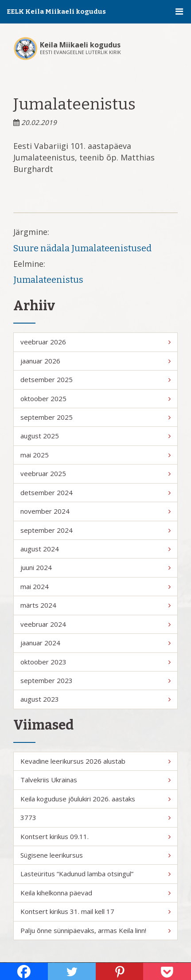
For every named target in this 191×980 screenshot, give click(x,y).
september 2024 (95, 530)
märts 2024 (95, 605)
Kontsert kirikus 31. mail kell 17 (95, 911)
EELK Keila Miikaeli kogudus (56, 12)
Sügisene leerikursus (95, 855)
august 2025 (95, 436)
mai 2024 (95, 586)
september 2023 (95, 680)
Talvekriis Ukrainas (95, 780)
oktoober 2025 (95, 398)
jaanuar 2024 (95, 643)
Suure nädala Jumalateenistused (82, 248)
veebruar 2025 (95, 473)
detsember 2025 (95, 379)
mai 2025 (95, 455)
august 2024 (95, 549)
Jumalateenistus (48, 280)
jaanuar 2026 (95, 361)
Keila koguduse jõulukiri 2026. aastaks (95, 799)
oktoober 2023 (95, 662)
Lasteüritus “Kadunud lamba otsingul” (95, 874)
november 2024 (95, 511)
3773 (95, 817)
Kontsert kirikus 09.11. (95, 836)
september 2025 (95, 417)
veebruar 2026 (95, 342)
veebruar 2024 (95, 624)
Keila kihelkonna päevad (95, 893)
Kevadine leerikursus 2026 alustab (95, 761)
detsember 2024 (95, 492)
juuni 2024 (95, 567)
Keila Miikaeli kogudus (80, 45)
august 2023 (95, 699)
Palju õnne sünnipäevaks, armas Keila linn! (95, 930)
